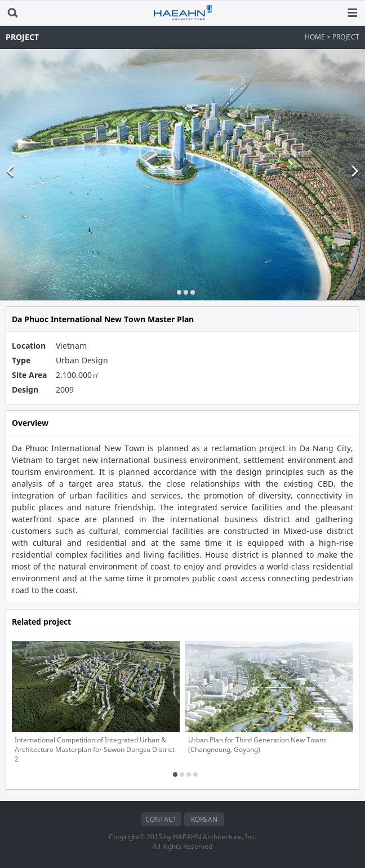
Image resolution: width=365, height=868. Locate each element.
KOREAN (204, 819)
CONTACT (161, 819)
